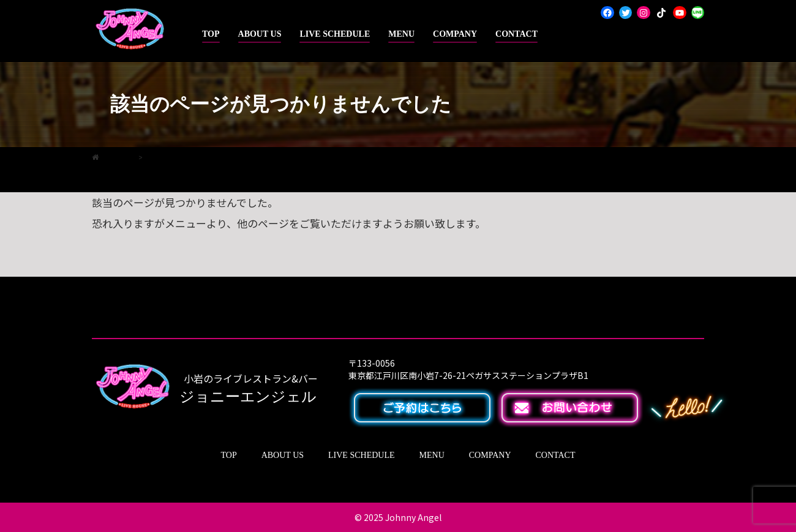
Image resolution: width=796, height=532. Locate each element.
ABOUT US (260, 34)
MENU (401, 34)
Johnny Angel (413, 517)
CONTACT (516, 34)
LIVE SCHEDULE (335, 34)
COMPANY (455, 34)
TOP (211, 34)
